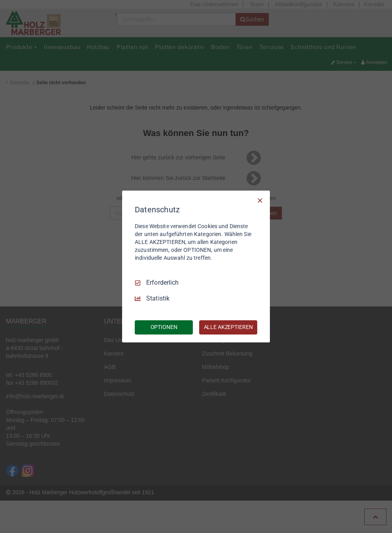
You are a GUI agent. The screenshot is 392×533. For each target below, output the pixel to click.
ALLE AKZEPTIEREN (228, 327)
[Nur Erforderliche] (260, 200)
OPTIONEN (164, 327)
